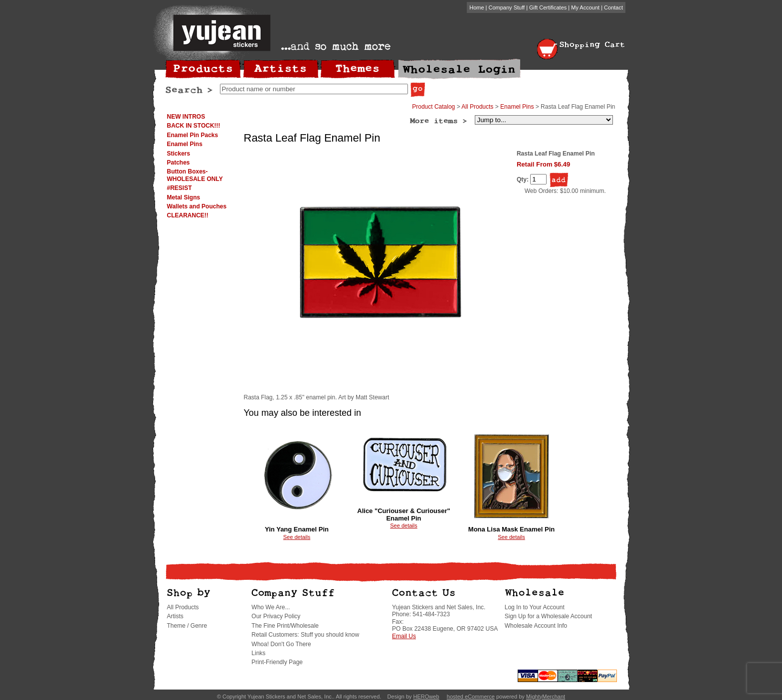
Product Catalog (433, 107)
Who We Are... (271, 607)
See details (297, 537)
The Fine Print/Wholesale (285, 626)
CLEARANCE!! (188, 215)
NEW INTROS (186, 117)
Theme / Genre (187, 626)
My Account (585, 7)
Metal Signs (184, 197)
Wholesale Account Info (536, 626)
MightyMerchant (546, 697)
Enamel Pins (185, 144)
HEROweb (426, 697)
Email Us (404, 636)
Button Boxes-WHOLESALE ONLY (195, 175)
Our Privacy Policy (276, 616)
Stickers (179, 154)
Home (477, 7)
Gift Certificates (548, 7)
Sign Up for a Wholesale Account (548, 616)
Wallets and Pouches (197, 206)
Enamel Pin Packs (193, 135)
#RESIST (180, 188)
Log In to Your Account (535, 607)
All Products (477, 107)
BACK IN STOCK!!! (194, 126)
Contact (613, 7)
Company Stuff (507, 7)
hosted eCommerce (471, 697)
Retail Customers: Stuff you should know (305, 635)
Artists (175, 616)
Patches (179, 163)
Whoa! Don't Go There (281, 644)
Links (258, 653)
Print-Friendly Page (277, 662)
